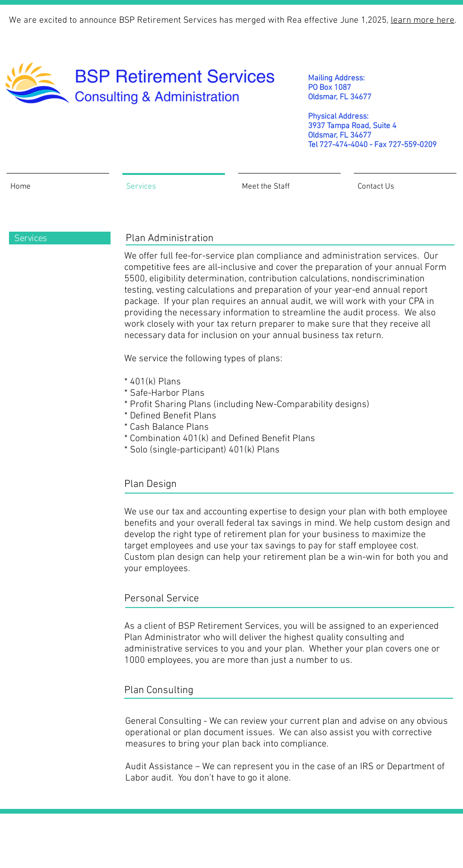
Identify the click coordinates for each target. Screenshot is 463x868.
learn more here (423, 21)
